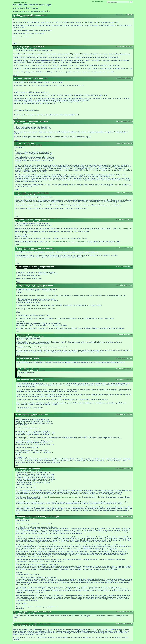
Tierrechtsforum (20, 3)
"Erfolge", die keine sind (124, 228)
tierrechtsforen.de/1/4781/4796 (124, 285)
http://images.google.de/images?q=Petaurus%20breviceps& (68, 241)
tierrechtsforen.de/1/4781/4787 (124, 78)
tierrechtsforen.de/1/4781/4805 (124, 469)
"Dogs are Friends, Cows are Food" (55, 383)
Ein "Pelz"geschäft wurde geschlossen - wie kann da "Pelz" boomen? (45, 347)
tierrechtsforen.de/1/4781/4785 (125, 612)
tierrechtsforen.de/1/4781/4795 (124, 267)
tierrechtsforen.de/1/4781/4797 (124, 335)
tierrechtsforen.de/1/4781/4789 (124, 143)
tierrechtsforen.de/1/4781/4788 (124, 121)
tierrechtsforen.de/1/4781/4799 (124, 358)
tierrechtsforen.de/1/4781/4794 (124, 248)
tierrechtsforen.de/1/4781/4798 (124, 624)
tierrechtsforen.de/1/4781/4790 (124, 193)
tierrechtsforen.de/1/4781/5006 (124, 516)
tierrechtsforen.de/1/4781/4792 (124, 220)
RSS (104, 2)
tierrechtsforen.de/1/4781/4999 (124, 369)
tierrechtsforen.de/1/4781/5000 (124, 379)
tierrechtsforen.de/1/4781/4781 (125, 15)
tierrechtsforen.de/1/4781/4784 (125, 47)
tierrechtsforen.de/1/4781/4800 (124, 414)
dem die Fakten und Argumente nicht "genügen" (63, 497)
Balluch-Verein (118, 185)
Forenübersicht (97, 2)
